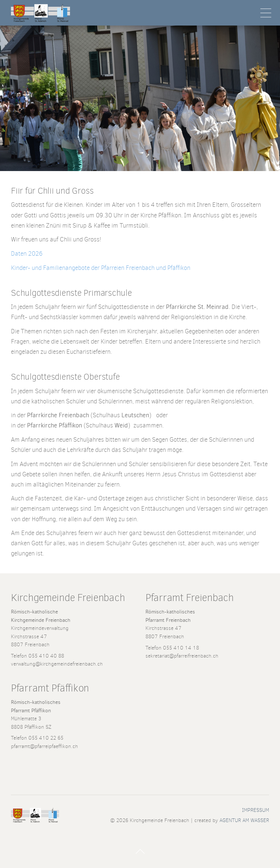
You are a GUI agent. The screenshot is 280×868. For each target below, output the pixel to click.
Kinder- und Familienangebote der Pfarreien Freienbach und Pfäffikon (101, 268)
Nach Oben (140, 852)
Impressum (256, 810)
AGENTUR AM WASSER (244, 820)
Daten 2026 (27, 254)
